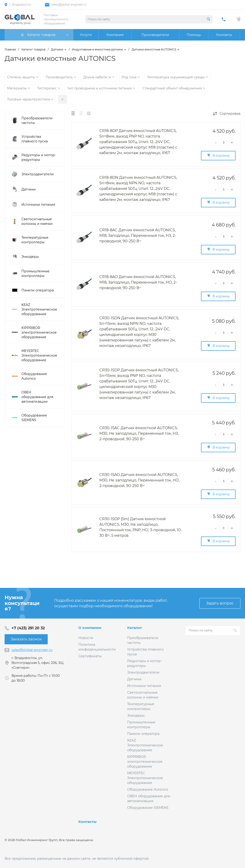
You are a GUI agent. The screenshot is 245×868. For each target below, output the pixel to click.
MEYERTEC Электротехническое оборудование (145, 778)
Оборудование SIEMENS (148, 808)
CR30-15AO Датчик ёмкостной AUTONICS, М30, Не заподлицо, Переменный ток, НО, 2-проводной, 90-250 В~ (139, 480)
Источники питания (144, 686)
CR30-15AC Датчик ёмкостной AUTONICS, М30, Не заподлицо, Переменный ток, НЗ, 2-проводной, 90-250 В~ (139, 433)
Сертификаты (90, 656)
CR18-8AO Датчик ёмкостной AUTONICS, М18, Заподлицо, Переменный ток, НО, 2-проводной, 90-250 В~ (138, 282)
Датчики (134, 679)
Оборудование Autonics (148, 789)
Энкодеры (136, 716)
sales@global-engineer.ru (69, 4)
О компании (90, 628)
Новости (86, 638)
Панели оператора (143, 734)
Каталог (135, 628)
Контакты (87, 822)
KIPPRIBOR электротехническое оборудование (145, 762)
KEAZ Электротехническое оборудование (145, 745)
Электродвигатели (143, 672)
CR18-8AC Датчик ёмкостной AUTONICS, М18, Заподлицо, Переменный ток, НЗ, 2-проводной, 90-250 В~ (138, 236)
